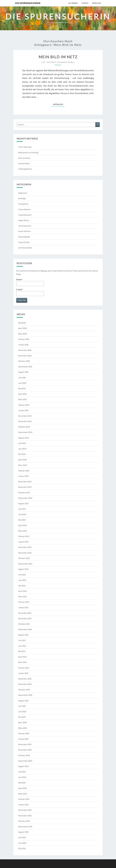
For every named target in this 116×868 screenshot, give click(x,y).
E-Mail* (30, 292)
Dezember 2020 (25, 679)
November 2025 (25, 356)
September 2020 (25, 695)
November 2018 (25, 816)
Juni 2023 (22, 514)
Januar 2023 (23, 542)
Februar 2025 (24, 405)
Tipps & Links (24, 242)
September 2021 (25, 629)
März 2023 (23, 531)
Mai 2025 (22, 388)
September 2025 (25, 367)
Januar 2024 (23, 476)
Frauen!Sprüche (25, 215)
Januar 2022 (23, 607)
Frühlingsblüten (25, 169)
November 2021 (25, 618)
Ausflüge (22, 198)
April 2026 (22, 328)
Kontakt (85, 3)
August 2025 (23, 372)
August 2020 (23, 701)
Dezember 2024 (25, 416)
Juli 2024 (22, 443)
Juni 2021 (22, 646)
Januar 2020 (23, 739)
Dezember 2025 (25, 350)
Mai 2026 (22, 323)
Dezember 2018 (25, 810)
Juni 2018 (22, 843)
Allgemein (23, 193)
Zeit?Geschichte (25, 248)
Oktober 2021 (24, 624)
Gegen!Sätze (24, 220)
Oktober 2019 (24, 755)
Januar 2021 (23, 673)
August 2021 (23, 635)
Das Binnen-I (73, 3)
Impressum (97, 3)
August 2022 (23, 569)
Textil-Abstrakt (25, 147)
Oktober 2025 (24, 361)
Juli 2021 (22, 640)
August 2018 (23, 832)
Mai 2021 (22, 651)
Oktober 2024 (24, 427)
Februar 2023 (24, 536)
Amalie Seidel (24, 163)
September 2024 (25, 432)
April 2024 (22, 460)
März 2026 (23, 334)
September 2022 (25, 564)
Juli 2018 (22, 837)
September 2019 (25, 761)
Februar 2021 (24, 668)
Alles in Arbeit (24, 158)
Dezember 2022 (25, 547)
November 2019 (25, 750)
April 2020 (22, 722)
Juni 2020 (22, 711)
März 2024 (23, 465)
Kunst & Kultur (25, 231)
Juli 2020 (22, 706)
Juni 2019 (22, 777)
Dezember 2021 (25, 613)
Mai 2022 (22, 586)
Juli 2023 (22, 509)
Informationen (25, 226)
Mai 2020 (22, 717)
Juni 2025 (22, 383)
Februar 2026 (24, 339)
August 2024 (23, 438)
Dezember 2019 (25, 744)
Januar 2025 (23, 410)
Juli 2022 (22, 575)
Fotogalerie (23, 204)
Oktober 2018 (24, 821)
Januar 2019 (23, 805)
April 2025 (22, 394)
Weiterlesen (59, 104)
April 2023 (22, 525)
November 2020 (25, 684)
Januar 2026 (23, 345)
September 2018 (25, 826)
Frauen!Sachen (24, 209)
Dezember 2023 (25, 482)
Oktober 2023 (24, 493)
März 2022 (23, 597)
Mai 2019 (22, 783)
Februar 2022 (24, 602)
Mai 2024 (22, 454)
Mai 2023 (22, 520)
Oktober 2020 (24, 690)
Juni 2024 (22, 449)
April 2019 (22, 788)
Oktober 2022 (24, 558)
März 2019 (23, 794)
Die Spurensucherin (28, 3)
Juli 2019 (22, 772)
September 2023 (25, 498)
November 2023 (25, 487)
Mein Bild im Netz (58, 57)
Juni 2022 (22, 580)
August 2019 (23, 766)
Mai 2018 (22, 848)
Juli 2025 (22, 378)
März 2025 (23, 399)
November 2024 (25, 421)
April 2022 (22, 591)
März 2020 (23, 728)
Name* (30, 282)
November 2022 (25, 553)
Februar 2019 (24, 799)
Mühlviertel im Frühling (28, 153)
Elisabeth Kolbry (66, 62)
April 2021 (22, 657)
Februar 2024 (24, 471)
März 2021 (23, 662)
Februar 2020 (24, 733)
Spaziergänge (24, 237)
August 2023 (23, 503)
